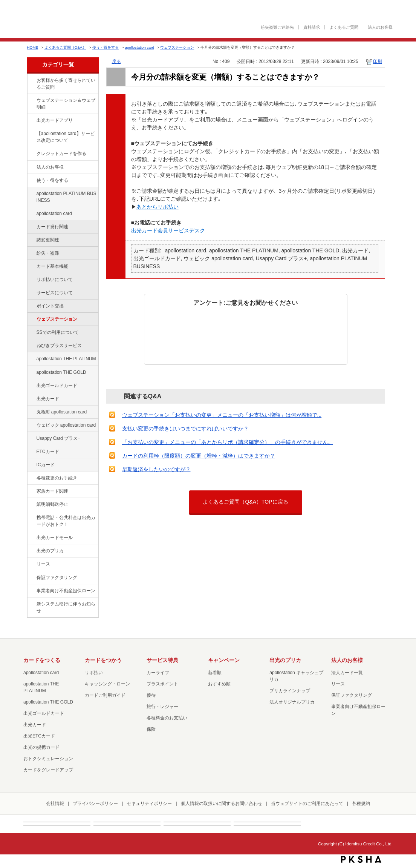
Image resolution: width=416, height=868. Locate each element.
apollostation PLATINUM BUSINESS (67, 197)
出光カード (48, 399)
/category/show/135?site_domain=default (31, 101)
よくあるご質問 (344, 27)
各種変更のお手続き (57, 478)
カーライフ (158, 673)
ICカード (46, 465)
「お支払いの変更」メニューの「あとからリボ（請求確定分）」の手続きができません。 (228, 442)
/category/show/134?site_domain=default (31, 81)
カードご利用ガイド (105, 695)
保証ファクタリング (57, 578)
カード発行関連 (52, 227)
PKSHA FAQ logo (361, 859)
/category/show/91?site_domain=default (31, 426)
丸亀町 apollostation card (62, 412)
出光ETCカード (39, 736)
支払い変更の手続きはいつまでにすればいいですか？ (185, 429)
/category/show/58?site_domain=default (31, 386)
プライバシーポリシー (95, 803)
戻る (116, 61)
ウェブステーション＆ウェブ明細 (66, 104)
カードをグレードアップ (48, 770)
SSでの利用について (58, 332)
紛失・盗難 (48, 253)
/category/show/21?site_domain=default (31, 167)
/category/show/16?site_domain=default (31, 551)
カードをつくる (42, 660)
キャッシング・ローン (107, 684)
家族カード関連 (52, 491)
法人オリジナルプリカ (292, 702)
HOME (33, 47)
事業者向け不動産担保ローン (66, 591)
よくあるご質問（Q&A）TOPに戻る (245, 502)
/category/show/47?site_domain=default (31, 399)
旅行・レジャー (162, 707)
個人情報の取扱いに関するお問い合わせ (222, 803)
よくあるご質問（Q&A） (65, 47)
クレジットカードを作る (61, 154)
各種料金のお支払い (167, 718)
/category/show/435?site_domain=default (31, 121)
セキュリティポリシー (149, 803)
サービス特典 (162, 660)
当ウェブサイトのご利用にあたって (307, 803)
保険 (151, 729)
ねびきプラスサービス (59, 346)
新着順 (215, 673)
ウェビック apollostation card (66, 425)
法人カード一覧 (347, 673)
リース (43, 564)
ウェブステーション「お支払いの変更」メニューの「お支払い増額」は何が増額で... (222, 415)
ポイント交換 (50, 306)
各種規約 (361, 803)
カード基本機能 (52, 266)
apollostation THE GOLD (61, 372)
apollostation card (139, 47)
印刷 (378, 61)
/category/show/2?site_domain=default (31, 154)
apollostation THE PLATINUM (66, 359)
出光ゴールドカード (57, 386)
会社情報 (55, 803)
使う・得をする (106, 47)
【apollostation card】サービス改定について (66, 137)
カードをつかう (103, 660)
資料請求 (312, 27)
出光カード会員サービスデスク (168, 230)
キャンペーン (224, 660)
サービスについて (55, 293)
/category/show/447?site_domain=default (31, 194)
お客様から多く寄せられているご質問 (66, 84)
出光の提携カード (41, 747)
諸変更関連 (48, 240)
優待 (151, 695)
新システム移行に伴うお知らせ (66, 607)
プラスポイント (162, 684)
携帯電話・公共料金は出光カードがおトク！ (66, 521)
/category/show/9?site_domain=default (31, 181)
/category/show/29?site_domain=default (31, 214)
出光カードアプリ (55, 120)
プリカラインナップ (290, 691)
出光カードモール (55, 538)
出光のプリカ (50, 551)
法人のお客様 (380, 27)
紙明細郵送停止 (52, 504)
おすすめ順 (219, 684)
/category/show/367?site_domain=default (31, 439)
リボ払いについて (55, 280)
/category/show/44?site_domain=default (31, 373)
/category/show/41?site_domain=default (31, 359)
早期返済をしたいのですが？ (156, 469)
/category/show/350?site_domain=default (31, 604)
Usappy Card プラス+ (59, 438)
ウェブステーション (177, 47)
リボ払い (94, 673)
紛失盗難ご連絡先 (277, 27)
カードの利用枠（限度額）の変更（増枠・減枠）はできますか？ (199, 456)
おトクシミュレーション (48, 759)
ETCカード (48, 452)
